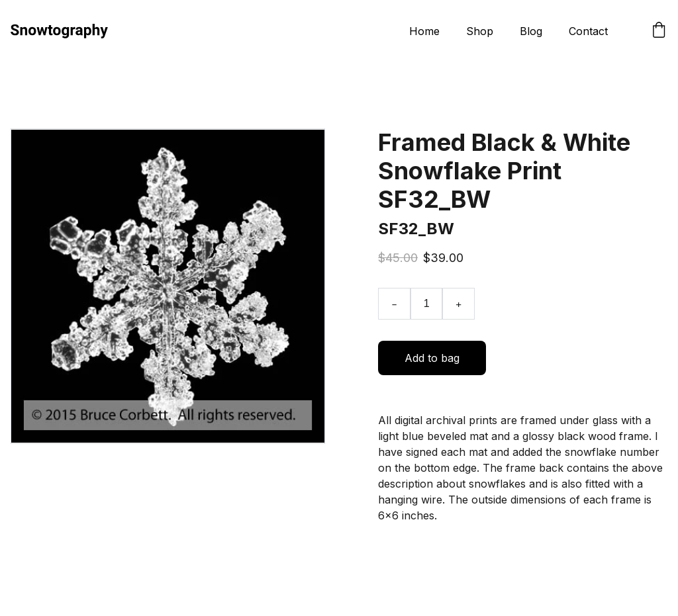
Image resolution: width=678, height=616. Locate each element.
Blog (531, 31)
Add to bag (432, 358)
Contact (588, 31)
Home (424, 31)
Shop (480, 31)
